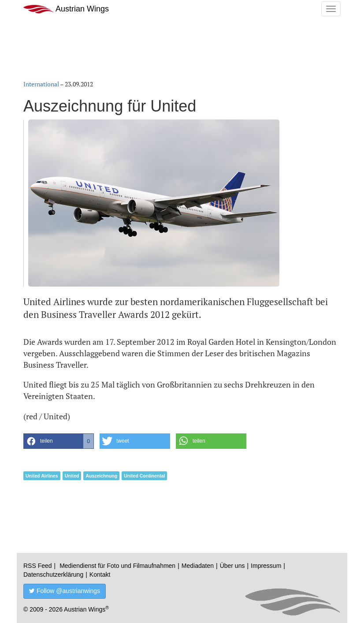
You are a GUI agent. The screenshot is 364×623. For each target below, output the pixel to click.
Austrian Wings (66, 9)
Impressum (266, 566)
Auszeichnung (101, 476)
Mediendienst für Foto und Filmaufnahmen (117, 566)
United (72, 476)
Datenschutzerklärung (53, 575)
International (41, 84)
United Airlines (42, 476)
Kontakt (100, 575)
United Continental (144, 476)
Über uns (232, 566)
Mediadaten (198, 566)
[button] (59, 441)
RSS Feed (38, 566)
